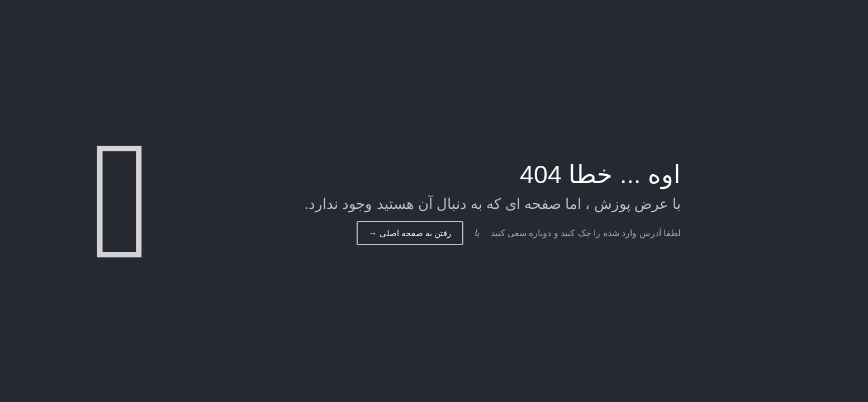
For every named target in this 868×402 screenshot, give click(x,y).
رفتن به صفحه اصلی (410, 233)
